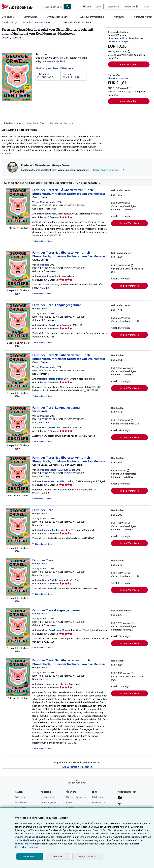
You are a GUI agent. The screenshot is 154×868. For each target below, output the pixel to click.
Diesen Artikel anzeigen (118, 41)
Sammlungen (31, 17)
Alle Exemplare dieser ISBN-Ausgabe (55, 68)
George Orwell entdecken (109, 170)
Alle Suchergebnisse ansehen (77, 767)
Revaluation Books (52, 379)
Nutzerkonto (113, 7)
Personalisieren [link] (88, 856)
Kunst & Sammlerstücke (92, 17)
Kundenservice (99, 802)
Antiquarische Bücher (58, 17)
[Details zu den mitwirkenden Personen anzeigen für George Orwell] (11, 37)
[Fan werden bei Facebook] (120, 798)
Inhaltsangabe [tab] (12, 123)
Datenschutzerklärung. (27, 847)
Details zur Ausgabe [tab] (62, 123)
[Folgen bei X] (120, 805)
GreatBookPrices (51, 325)
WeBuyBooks (49, 214)
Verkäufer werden (143, 17)
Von (48, 75)
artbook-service (51, 684)
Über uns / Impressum (76, 797)
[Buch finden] (67, 7)
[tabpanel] (52, 142)
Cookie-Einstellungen (30, 840)
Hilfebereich (97, 797)
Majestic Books (50, 530)
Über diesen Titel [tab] (35, 123)
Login (99, 7)
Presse (69, 802)
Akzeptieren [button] (30, 856)
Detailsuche (8, 17)
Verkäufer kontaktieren (42, 241)
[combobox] (53, 7)
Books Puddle (50, 580)
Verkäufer (119, 17)
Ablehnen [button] (58, 856)
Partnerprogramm (49, 802)
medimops (48, 276)
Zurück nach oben (77, 783)
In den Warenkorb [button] (129, 64)
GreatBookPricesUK (53, 630)
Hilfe (146, 7)
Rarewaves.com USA (53, 481)
